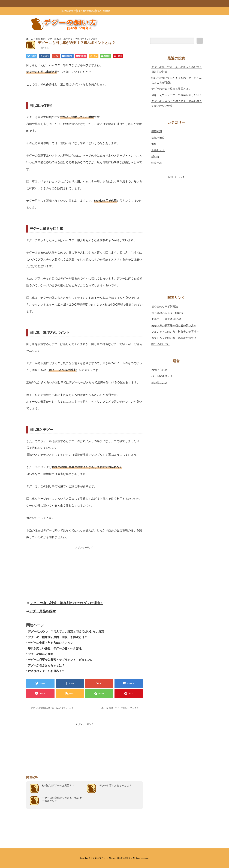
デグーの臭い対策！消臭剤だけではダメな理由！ (67, 603)
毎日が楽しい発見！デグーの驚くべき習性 (55, 648)
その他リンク (159, 382)
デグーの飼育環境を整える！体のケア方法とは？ (52, 708)
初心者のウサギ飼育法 (165, 307)
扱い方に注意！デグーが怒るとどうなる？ (120, 708)
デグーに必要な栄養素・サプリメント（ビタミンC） (61, 660)
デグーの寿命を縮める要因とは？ (171, 89)
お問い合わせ (159, 370)
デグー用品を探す (43, 611)
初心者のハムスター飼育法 (167, 313)
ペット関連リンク (162, 376)
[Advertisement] (85, 574)
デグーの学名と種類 (41, 654)
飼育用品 (91, 11)
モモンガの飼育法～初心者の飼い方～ (174, 325)
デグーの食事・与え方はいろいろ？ (50, 643)
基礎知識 (66, 11)
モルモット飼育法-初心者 (166, 319)
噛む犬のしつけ (161, 344)
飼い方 (73, 11)
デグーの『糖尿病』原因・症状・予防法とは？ (58, 637)
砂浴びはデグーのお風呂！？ (46, 671)
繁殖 (108, 11)
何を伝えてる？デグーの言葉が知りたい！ (177, 95)
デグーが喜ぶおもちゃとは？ (46, 665)
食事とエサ (82, 11)
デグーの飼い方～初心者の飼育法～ (117, 858)
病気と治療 (101, 11)
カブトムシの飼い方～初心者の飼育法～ (175, 338)
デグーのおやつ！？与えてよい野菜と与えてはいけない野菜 (66, 632)
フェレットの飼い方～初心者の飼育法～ (175, 332)
